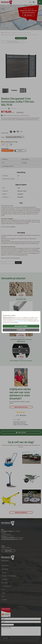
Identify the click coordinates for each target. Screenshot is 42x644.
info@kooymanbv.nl (6, 547)
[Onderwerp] (7, 625)
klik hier (13, 227)
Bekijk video (28, 15)
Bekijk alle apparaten (21, 512)
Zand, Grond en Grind (7, 586)
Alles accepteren (21, 326)
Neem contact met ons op (21, 407)
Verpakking (5, 159)
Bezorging (24, 163)
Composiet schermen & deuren (19, 32)
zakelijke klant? (20, 112)
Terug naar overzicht (13, 42)
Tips (3, 163)
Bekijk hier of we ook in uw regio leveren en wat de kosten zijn (16, 115)
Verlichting (4, 579)
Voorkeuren (21, 330)
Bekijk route (8, 551)
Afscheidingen (7, 32)
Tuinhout (4, 572)
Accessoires (5, 583)
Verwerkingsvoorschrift (7, 166)
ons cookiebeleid (19, 321)
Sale (3, 596)
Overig (3, 593)
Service (4, 589)
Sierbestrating (5, 566)
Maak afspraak (21, 38)
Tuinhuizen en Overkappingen (9, 576)
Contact (3, 546)
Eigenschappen (25, 159)
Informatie (4, 600)
